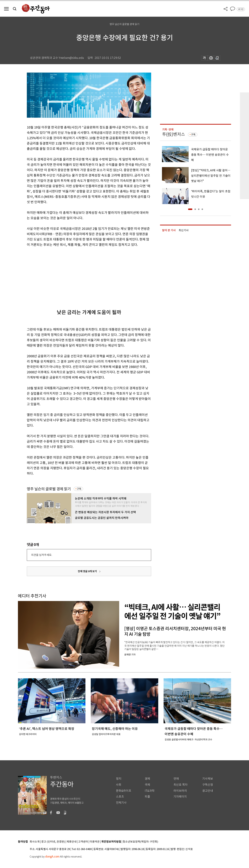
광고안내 (208, 791)
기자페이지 (180, 797)
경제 (147, 779)
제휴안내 (72, 842)
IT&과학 (150, 791)
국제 (147, 785)
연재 (176, 779)
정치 (119, 779)
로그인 (241, 9)
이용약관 (95, 842)
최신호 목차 (181, 785)
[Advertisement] (80, 275)
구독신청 (208, 785)
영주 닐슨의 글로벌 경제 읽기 (49, 489)
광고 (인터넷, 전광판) (53, 842)
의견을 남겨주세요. (42, 555)
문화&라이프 (124, 791)
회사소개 (35, 842)
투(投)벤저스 (174, 134)
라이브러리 (180, 791)
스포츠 (120, 797)
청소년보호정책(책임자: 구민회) (140, 842)
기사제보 (208, 779)
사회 (119, 785)
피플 (147, 797)
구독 (79, 489)
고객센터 (83, 842)
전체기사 (121, 803)
